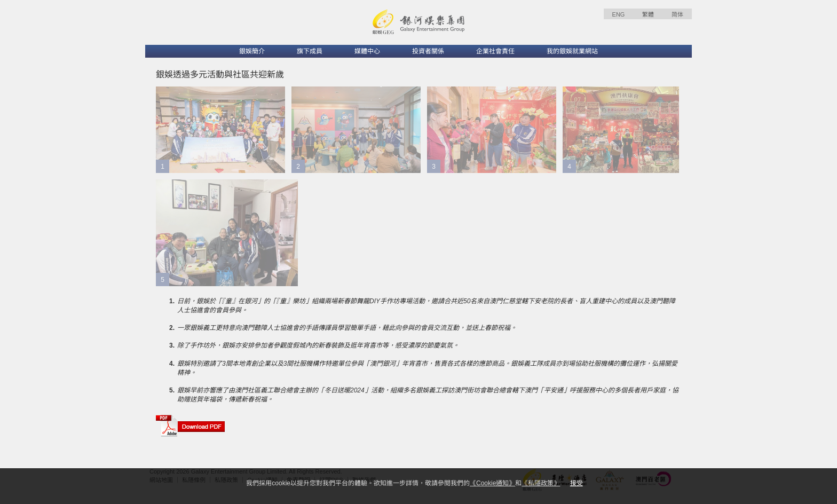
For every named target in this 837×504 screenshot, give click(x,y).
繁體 (648, 14)
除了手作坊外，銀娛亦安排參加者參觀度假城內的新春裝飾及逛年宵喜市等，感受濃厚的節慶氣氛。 (318, 345)
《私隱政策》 (541, 483)
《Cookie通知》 (492, 483)
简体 (677, 14)
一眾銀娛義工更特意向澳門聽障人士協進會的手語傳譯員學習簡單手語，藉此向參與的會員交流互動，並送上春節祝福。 (347, 328)
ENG (619, 14)
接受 (577, 483)
